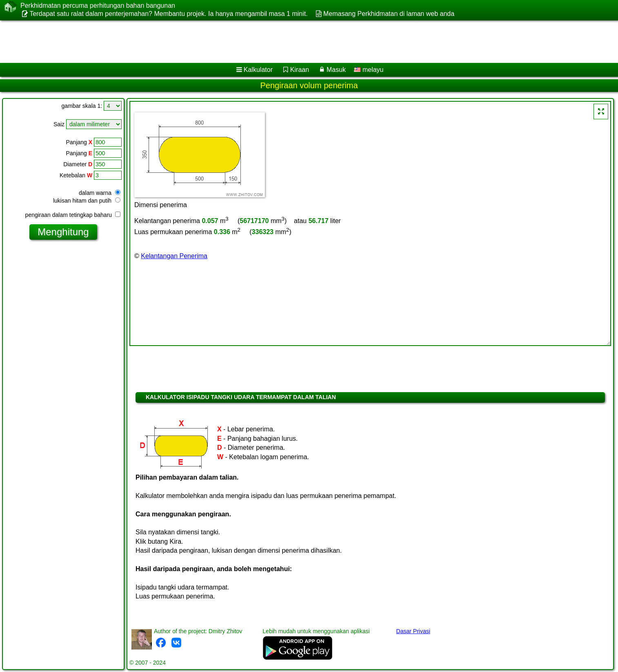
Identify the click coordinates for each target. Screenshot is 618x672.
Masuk (336, 70)
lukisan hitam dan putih (87, 201)
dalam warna (100, 193)
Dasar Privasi (413, 631)
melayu (369, 70)
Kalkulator (258, 70)
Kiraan (300, 70)
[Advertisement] (248, 42)
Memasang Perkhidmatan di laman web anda (389, 14)
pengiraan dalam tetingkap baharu (73, 215)
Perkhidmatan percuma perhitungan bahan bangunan (98, 6)
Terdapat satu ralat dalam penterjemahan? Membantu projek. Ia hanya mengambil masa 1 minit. (168, 14)
